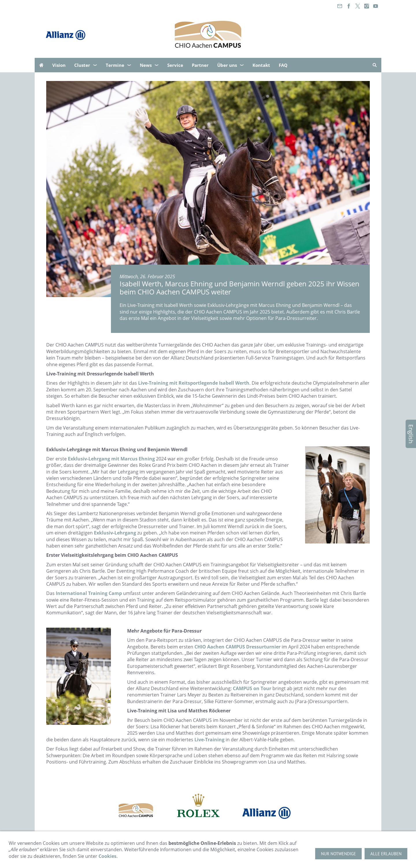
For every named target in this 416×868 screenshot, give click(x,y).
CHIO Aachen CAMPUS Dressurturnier (237, 647)
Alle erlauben (386, 854)
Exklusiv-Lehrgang (115, 533)
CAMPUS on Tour (252, 688)
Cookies (107, 856)
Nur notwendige (338, 854)
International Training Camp (89, 593)
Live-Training (209, 740)
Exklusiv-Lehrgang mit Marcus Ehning (111, 459)
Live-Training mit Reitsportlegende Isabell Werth (194, 383)
